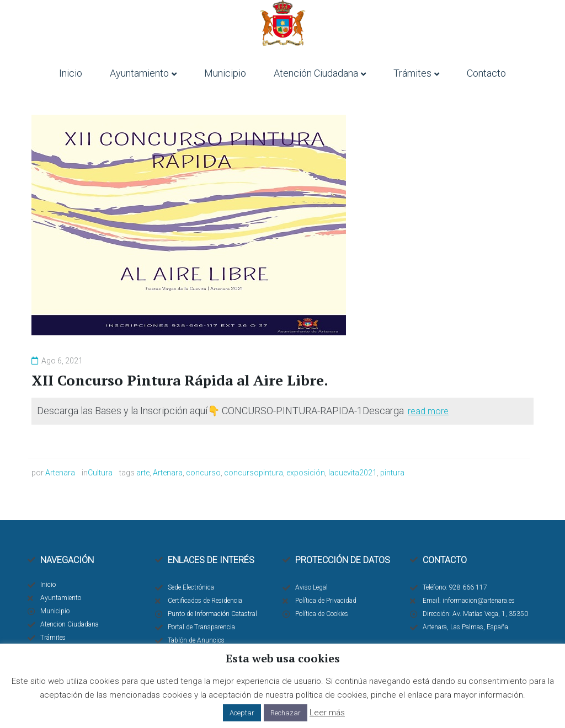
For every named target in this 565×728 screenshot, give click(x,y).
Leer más (327, 713)
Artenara (60, 473)
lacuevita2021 (353, 473)
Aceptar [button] (242, 713)
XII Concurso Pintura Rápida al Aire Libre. (180, 380)
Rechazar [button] (286, 713)
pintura (392, 473)
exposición (306, 473)
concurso (203, 473)
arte (143, 473)
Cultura (100, 473)
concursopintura (254, 473)
